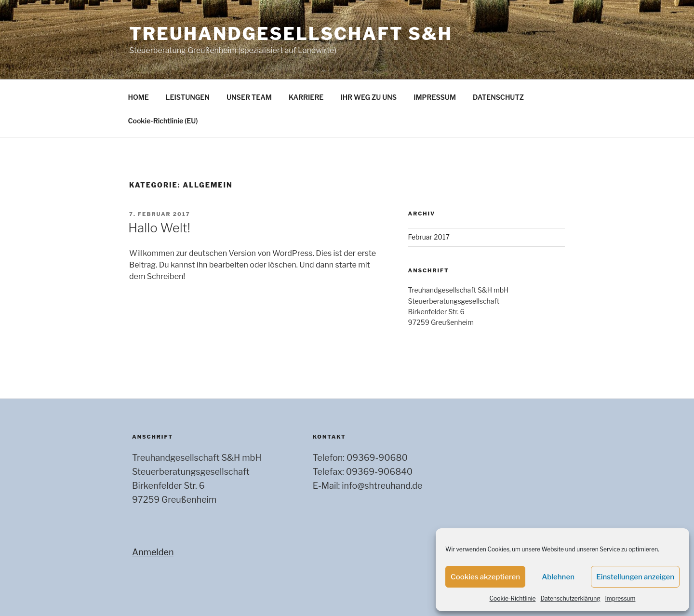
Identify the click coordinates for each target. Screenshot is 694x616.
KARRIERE (306, 97)
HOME (139, 97)
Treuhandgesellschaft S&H (291, 34)
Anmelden (153, 552)
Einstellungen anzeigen (635, 577)
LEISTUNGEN (188, 97)
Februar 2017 (429, 237)
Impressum (620, 598)
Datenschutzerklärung (570, 598)
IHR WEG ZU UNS (368, 97)
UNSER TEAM (249, 97)
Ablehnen (558, 577)
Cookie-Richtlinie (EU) (163, 121)
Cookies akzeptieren (485, 577)
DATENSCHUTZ (498, 97)
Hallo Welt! (159, 228)
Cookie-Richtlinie (513, 598)
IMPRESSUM (435, 97)
